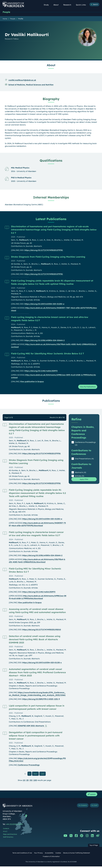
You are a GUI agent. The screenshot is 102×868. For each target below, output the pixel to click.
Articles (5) (80, 477)
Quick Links (82, 5)
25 (27, 781)
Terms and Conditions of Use (22, 854)
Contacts (6, 830)
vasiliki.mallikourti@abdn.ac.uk (22, 80)
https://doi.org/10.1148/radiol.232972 (41, 371)
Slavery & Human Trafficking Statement (76, 854)
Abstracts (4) (81, 473)
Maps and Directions (10, 836)
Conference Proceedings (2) (85, 444)
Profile (21, 19)
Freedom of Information (51, 858)
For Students (80, 807)
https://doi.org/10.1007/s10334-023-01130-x (42, 663)
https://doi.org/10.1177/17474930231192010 (42, 630)
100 (35, 781)
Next (36, 774)
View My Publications (86, 387)
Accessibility (49, 854)
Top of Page (94, 847)
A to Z (5, 833)
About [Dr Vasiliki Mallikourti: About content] (51, 65)
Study (47, 5)
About (57, 5)
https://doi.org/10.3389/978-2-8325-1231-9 (41, 700)
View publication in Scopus (32, 382)
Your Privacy (38, 854)
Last (43, 774)
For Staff (94, 807)
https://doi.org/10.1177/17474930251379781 (44, 250)
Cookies (58, 854)
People (7, 12)
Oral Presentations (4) (84, 459)
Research (68, 5)
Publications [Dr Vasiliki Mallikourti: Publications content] (51, 401)
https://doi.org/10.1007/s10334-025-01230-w (44, 304)
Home (5, 19)
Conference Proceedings (29, 766)
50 (31, 781)
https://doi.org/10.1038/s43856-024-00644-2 (44, 341)
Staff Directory (8, 839)
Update (91, 796)
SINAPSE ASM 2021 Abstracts (31, 727)
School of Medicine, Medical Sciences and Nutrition (31, 85)
